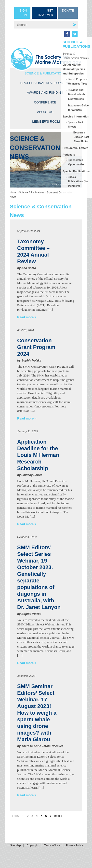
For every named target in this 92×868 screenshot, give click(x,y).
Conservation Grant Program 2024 (36, 347)
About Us (45, 112)
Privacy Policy (74, 845)
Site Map (15, 845)
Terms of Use (52, 845)
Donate (68, 11)
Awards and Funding (45, 93)
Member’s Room (46, 122)
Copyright (33, 845)
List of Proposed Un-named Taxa (78, 81)
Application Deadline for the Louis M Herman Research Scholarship (38, 455)
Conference (45, 102)
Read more (25, 317)
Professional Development (45, 83)
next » (58, 816)
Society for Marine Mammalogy (46, 59)
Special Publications (76, 171)
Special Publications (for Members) (78, 181)
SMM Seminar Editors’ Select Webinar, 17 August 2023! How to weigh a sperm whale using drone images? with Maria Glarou (37, 713)
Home (13, 193)
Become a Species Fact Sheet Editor (81, 137)
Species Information (76, 116)
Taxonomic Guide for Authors (78, 108)
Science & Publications (45, 73)
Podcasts (69, 155)
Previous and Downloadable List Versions (77, 94)
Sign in (23, 13)
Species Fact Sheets (76, 124)
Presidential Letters (75, 148)
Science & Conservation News (75, 56)
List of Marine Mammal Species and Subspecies (74, 69)
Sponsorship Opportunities (76, 162)
